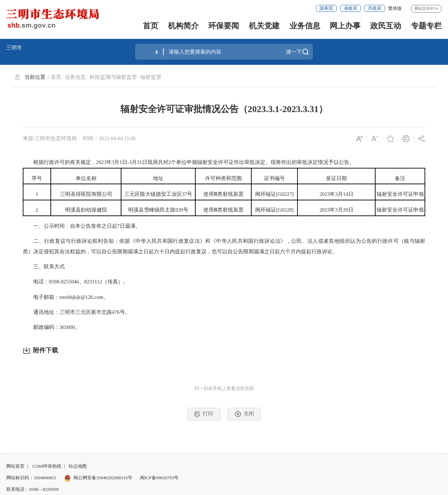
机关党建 (264, 26)
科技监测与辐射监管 (113, 77)
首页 (150, 26)
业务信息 (305, 26)
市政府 (375, 8)
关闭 (244, 414)
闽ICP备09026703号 (159, 478)
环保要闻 (224, 26)
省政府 (351, 8)
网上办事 (345, 26)
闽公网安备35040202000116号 (98, 478)
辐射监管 (151, 77)
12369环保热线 (47, 466)
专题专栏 (426, 26)
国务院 (326, 8)
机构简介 (183, 26)
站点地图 (78, 466)
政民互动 (386, 26)
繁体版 (395, 8)
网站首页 (15, 466)
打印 (204, 414)
